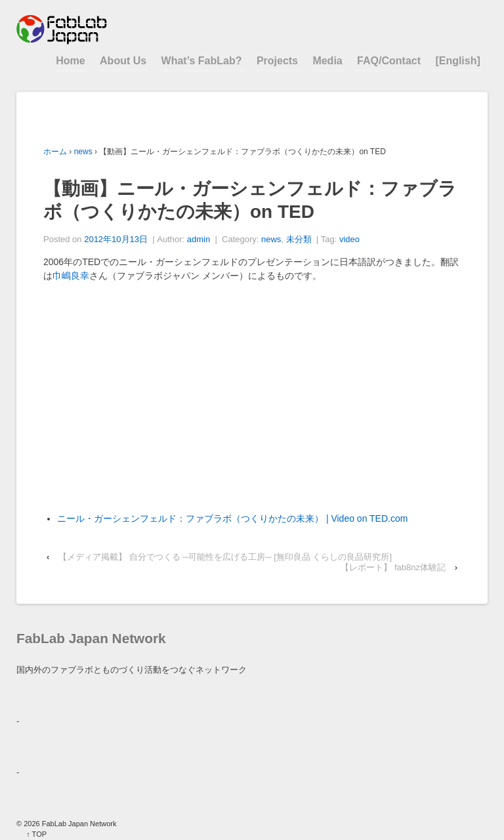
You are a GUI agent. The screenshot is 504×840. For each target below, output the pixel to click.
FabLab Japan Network (78, 824)
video (349, 239)
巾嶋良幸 (71, 276)
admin (199, 239)
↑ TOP (36, 834)
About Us (123, 61)
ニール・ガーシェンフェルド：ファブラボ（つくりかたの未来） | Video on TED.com (232, 518)
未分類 (299, 239)
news (83, 152)
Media (327, 61)
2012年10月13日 (116, 239)
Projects (277, 61)
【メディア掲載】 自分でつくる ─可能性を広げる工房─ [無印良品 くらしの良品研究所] (225, 557)
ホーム (55, 152)
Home (70, 61)
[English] (457, 61)
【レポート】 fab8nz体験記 (393, 567)
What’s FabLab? (202, 61)
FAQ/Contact (389, 61)
